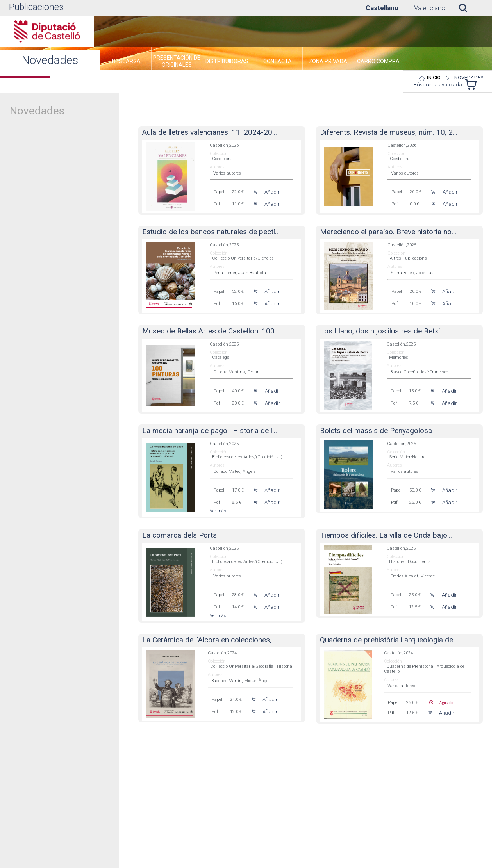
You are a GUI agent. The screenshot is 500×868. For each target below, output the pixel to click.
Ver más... (220, 511)
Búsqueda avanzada (438, 85)
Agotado (443, 702)
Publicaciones (36, 7)
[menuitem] (126, 62)
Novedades (469, 78)
